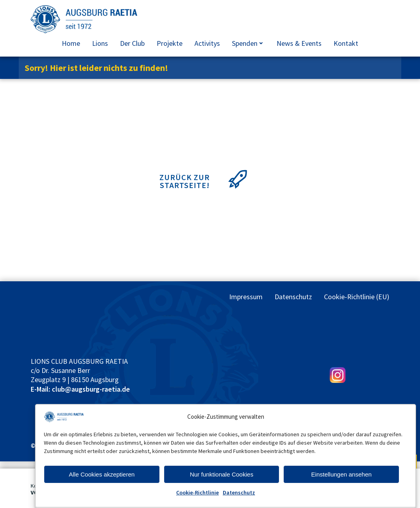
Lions (100, 43)
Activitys (207, 43)
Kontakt (346, 43)
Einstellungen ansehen (341, 474)
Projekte (170, 43)
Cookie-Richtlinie (197, 492)
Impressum (246, 297)
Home (71, 43)
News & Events (299, 43)
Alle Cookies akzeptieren (102, 474)
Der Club (132, 43)
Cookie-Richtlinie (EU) (357, 297)
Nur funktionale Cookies (221, 474)
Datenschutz (239, 492)
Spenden (248, 43)
